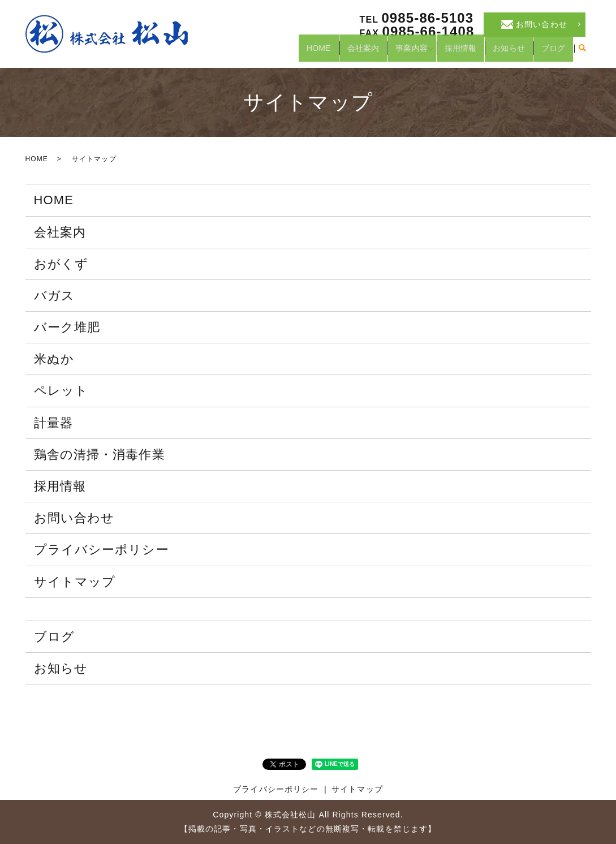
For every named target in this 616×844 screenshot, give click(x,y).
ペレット (61, 391)
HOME (303, 53)
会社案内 (350, 53)
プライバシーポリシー (102, 550)
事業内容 (400, 53)
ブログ (552, 53)
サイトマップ (75, 582)
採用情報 (455, 53)
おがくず (61, 264)
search (583, 53)
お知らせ (506, 53)
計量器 (53, 423)
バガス (54, 296)
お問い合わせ (74, 518)
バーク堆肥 (67, 327)
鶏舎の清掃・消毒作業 (100, 455)
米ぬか (54, 359)
